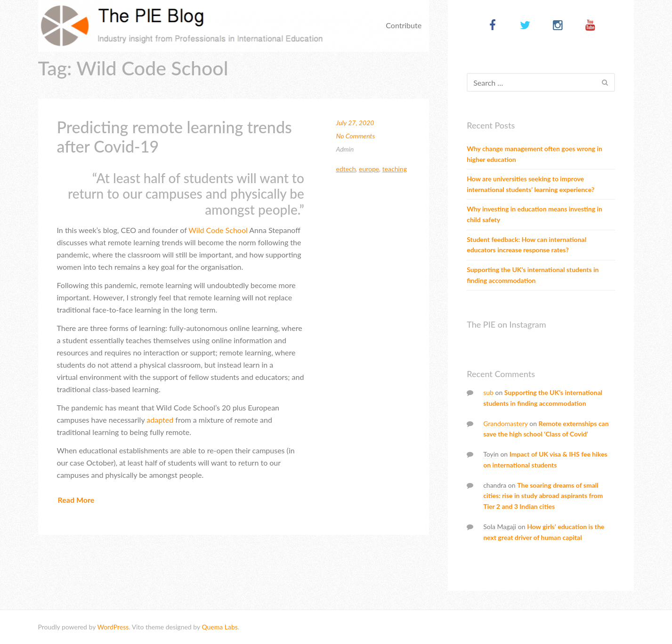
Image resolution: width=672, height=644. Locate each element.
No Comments (355, 136)
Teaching (395, 169)
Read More (76, 500)
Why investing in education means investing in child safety (534, 214)
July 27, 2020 (355, 123)
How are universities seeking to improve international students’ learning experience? (530, 184)
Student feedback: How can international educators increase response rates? (526, 245)
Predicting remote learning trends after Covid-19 (174, 137)
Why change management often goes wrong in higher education (534, 154)
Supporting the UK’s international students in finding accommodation (533, 275)
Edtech (346, 169)
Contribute (404, 25)
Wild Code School (218, 230)
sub (488, 392)
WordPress (113, 627)
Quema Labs (219, 627)
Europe (369, 169)
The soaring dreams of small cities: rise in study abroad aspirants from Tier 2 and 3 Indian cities (543, 496)
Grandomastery (506, 423)
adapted (159, 420)
